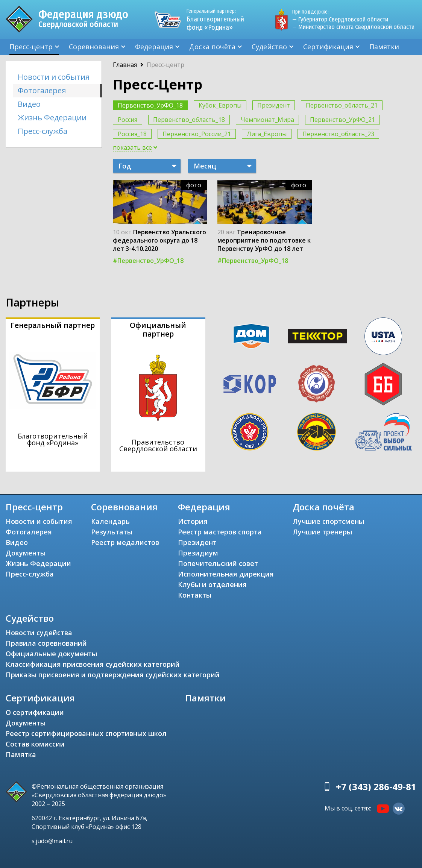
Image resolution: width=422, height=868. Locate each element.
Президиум (198, 553)
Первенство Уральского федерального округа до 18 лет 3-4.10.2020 (159, 240)
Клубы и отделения (212, 584)
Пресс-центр (31, 47)
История (193, 521)
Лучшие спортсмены (328, 521)
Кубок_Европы (220, 105)
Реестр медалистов (125, 542)
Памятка (21, 754)
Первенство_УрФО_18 (150, 105)
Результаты (112, 532)
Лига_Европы (267, 134)
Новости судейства (39, 633)
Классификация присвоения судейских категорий (93, 664)
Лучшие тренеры (322, 532)
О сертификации (35, 712)
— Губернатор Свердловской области (340, 19)
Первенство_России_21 (197, 134)
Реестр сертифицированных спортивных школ (86, 733)
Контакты (195, 595)
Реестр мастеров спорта (220, 532)
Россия (128, 120)
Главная (125, 65)
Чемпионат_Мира (267, 120)
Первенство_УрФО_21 (342, 120)
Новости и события (54, 77)
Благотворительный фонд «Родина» (219, 20)
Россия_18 (132, 134)
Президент (274, 105)
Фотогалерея (42, 90)
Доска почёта (212, 47)
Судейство (269, 47)
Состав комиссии (35, 744)
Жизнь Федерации (52, 118)
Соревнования (94, 47)
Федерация (154, 47)
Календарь (110, 521)
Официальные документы (51, 654)
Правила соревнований (46, 643)
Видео (29, 104)
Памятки (384, 47)
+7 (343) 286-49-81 (376, 787)
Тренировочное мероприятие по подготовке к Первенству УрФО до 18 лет (264, 240)
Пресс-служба (43, 131)
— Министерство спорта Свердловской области (353, 27)
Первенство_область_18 (189, 120)
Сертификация (328, 47)
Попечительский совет (218, 563)
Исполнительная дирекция (226, 574)
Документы (26, 553)
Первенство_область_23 (338, 134)
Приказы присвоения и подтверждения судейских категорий (113, 675)
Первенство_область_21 (342, 105)
